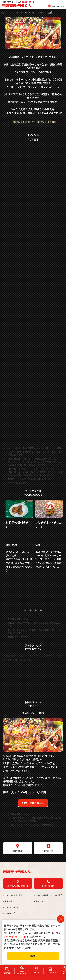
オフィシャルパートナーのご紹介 (49, 895)
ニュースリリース (12, 907)
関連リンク (40, 901)
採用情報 (8, 901)
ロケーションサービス (14, 895)
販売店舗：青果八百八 (47, 599)
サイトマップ (10, 913)
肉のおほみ (22, 597)
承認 (33, 956)
